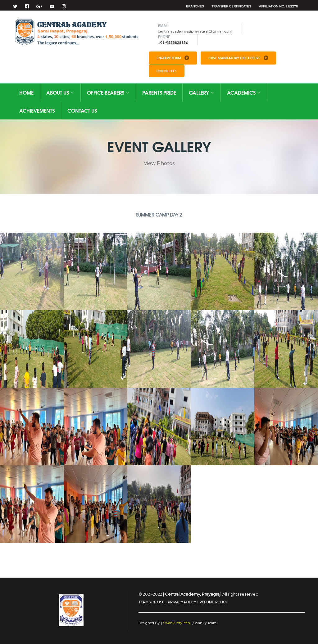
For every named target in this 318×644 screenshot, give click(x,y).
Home (26, 92)
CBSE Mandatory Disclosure (238, 58)
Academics (244, 92)
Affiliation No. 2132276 (278, 6)
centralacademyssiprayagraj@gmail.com (195, 31)
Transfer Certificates (231, 6)
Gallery (202, 92)
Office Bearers (108, 92)
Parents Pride (159, 92)
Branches (195, 6)
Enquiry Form (173, 58)
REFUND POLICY (213, 602)
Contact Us (82, 110)
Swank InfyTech (176, 623)
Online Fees (167, 71)
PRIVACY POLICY (182, 602)
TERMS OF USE (151, 602)
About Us (60, 92)
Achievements (37, 110)
